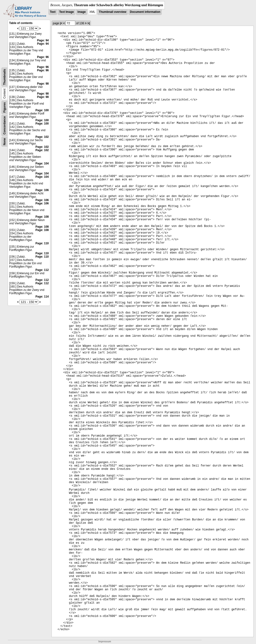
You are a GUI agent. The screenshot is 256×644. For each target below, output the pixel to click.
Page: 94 (43, 40)
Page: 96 (43, 57)
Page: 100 (42, 110)
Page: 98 (43, 84)
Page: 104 (42, 163)
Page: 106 (42, 190)
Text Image (66, 12)
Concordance (5, 125)
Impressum (105, 642)
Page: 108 (42, 217)
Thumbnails (5, 77)
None (5, 142)
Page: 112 (42, 270)
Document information (145, 12)
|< (61, 23)
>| (89, 23)
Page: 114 (42, 297)
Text (53, 12)
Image (82, 12)
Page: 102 (42, 137)
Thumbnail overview (112, 12)
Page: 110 (42, 243)
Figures (5, 107)
